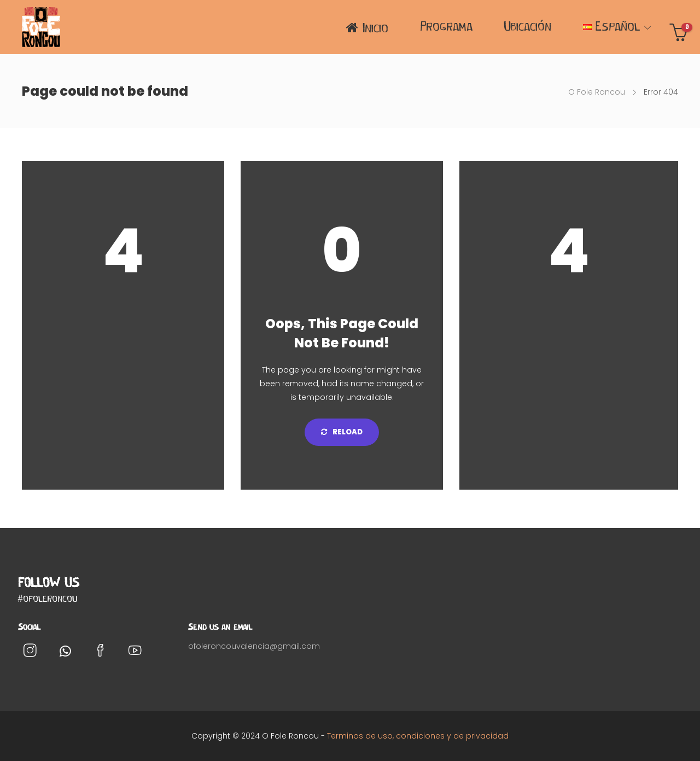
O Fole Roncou (597, 92)
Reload (342, 432)
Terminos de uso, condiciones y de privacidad (418, 736)
